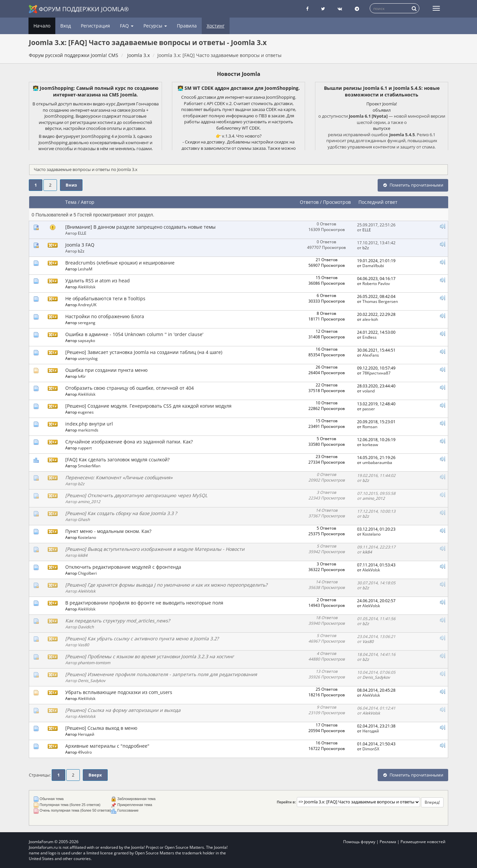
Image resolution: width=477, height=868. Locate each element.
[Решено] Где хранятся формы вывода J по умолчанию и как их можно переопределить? (166, 585)
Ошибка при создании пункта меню (106, 370)
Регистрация (95, 26)
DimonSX (371, 749)
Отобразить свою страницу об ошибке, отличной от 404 (130, 388)
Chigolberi (87, 573)
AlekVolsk (87, 287)
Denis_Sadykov (92, 680)
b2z (81, 251)
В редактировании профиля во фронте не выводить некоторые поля (144, 603)
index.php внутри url (89, 424)
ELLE (82, 233)
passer (369, 409)
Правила (187, 26)
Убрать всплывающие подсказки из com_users (119, 692)
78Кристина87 (376, 373)
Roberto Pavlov (376, 283)
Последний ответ (379, 202)
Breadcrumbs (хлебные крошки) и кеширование (120, 263)
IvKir (82, 376)
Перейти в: (287, 802)
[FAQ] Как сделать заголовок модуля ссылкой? (117, 460)
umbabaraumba (377, 462)
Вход (66, 26)
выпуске (382, 128)
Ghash (84, 519)
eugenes (86, 412)
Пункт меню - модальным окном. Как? (108, 531)
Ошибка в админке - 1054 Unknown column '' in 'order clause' (134, 334)
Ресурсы (155, 26)
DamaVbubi (373, 265)
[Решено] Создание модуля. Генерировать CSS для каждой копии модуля (148, 406)
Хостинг (216, 26)
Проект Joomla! (382, 104)
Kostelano (87, 537)
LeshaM (85, 269)
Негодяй (86, 734)
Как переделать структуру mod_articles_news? (118, 621)
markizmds (88, 430)
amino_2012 (89, 501)
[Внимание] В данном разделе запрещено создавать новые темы (140, 227)
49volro (85, 752)
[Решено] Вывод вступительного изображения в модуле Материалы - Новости (155, 549)
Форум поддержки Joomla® (79, 9)
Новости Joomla (239, 74)
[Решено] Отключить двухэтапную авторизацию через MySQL (136, 495)
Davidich (86, 627)
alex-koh (370, 319)
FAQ (127, 26)
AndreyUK (87, 305)
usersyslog (88, 358)
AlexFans (371, 355)
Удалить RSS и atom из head (98, 281)
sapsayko (86, 340)
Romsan (370, 427)
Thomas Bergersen (380, 301)
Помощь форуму (359, 842)
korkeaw (370, 444)
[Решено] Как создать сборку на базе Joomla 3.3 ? (121, 513)
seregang (87, 322)
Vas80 (83, 645)
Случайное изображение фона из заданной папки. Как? (129, 442)
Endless (370, 337)
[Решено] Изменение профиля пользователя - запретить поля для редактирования (161, 674)
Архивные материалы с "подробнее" (107, 746)
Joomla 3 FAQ (80, 245)
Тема (71, 202)
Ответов (309, 202)
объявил (382, 110)
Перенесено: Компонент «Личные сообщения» (119, 477)
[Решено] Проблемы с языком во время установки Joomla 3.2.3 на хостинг (150, 656)
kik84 (83, 555)
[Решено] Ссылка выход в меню (101, 728)
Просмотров (337, 202)
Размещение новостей (423, 842)
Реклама (388, 842)
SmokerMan (89, 466)
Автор (88, 202)
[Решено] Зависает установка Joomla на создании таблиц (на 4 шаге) (144, 352)
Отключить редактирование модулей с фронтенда (123, 567)
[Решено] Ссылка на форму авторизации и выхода (123, 710)
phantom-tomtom (94, 663)
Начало (42, 26)
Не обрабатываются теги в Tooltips (105, 298)
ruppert (85, 448)
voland (369, 391)
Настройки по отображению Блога (105, 316)
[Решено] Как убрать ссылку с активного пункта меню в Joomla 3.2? (142, 638)
